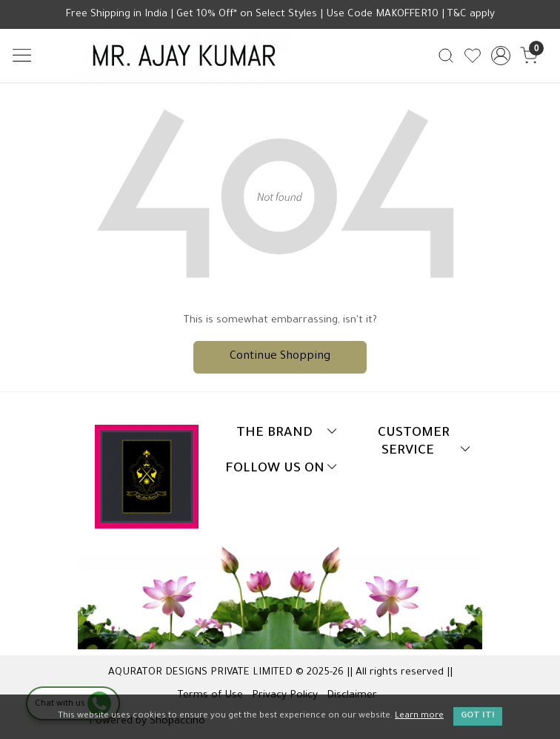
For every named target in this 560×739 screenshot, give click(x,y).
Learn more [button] (419, 716)
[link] (446, 56)
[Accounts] (501, 56)
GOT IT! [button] (478, 716)
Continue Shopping (280, 357)
